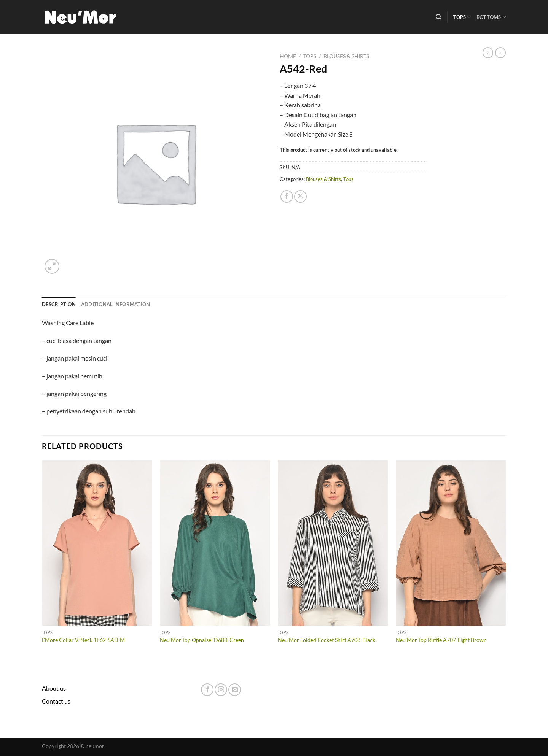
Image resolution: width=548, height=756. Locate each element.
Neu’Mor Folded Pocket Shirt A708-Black (327, 640)
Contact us (56, 701)
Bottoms (491, 17)
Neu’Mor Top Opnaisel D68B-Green (202, 640)
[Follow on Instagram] (221, 690)
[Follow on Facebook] (207, 690)
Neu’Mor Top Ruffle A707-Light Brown (441, 640)
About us (54, 688)
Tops (462, 17)
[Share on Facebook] (287, 196)
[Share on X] (300, 196)
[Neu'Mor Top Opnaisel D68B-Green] (215, 543)
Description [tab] (59, 304)
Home (288, 56)
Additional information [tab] (116, 304)
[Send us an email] (235, 690)
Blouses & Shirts (346, 56)
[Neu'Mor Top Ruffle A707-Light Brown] (451, 543)
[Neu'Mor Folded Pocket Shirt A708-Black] (333, 543)
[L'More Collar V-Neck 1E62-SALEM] (97, 543)
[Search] (439, 17)
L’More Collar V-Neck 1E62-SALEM (83, 640)
